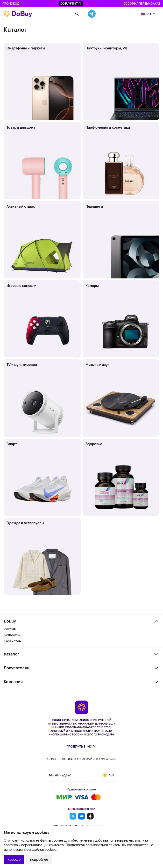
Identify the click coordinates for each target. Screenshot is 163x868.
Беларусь (12, 635)
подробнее (39, 859)
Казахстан (12, 641)
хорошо (14, 859)
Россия (10, 629)
